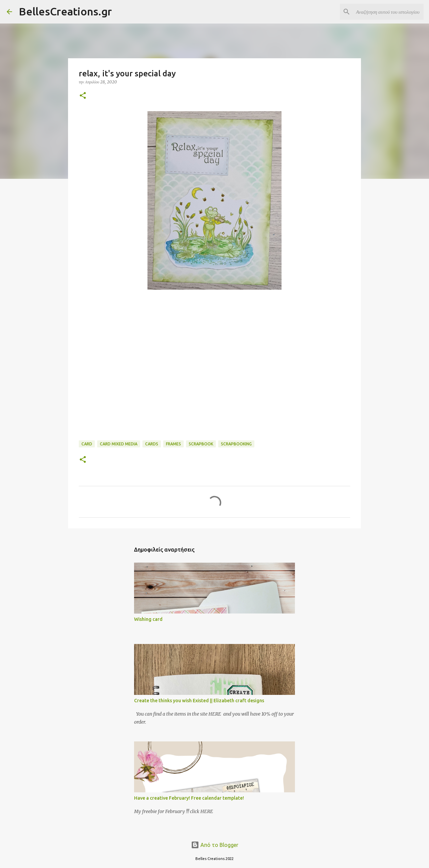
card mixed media (119, 444)
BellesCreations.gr (65, 11)
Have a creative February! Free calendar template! (189, 798)
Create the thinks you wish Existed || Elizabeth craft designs (199, 701)
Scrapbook (201, 444)
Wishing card (148, 619)
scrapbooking (236, 444)
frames (173, 444)
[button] (83, 96)
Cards (152, 444)
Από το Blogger (215, 845)
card (87, 444)
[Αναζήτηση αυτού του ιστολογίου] (388, 12)
